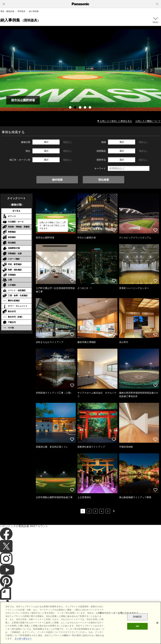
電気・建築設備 (7, 11)
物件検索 (57, 180)
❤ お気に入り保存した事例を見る (115, 121)
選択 (46, 142)
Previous (10, 70)
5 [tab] (90, 108)
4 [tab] (85, 108)
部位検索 (104, 180)
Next (151, 70)
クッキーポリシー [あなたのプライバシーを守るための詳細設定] (23, 639)
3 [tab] (80, 108)
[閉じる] (157, 623)
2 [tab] (76, 108)
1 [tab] (71, 108)
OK (138, 626)
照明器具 (22, 11)
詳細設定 (137, 617)
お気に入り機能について (148, 121)
